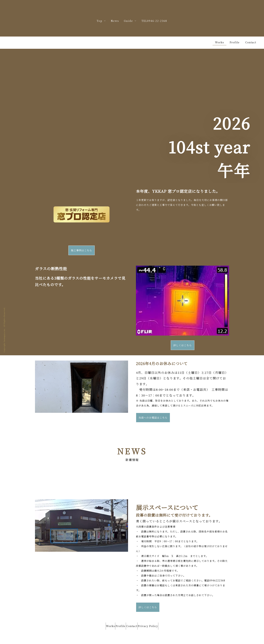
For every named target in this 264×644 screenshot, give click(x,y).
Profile (118, 613)
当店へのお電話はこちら (153, 405)
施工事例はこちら (82, 238)
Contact (134, 613)
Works (104, 613)
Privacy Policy (155, 613)
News (115, 21)
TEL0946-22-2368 (154, 21)
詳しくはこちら (183, 333)
